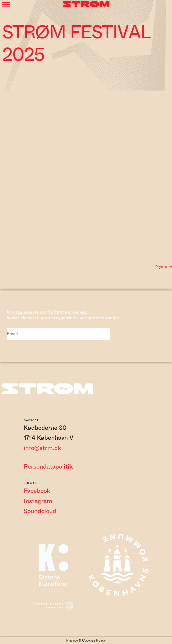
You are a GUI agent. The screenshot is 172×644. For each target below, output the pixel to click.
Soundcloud (40, 511)
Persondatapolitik (48, 467)
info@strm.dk (43, 448)
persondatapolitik (137, 318)
